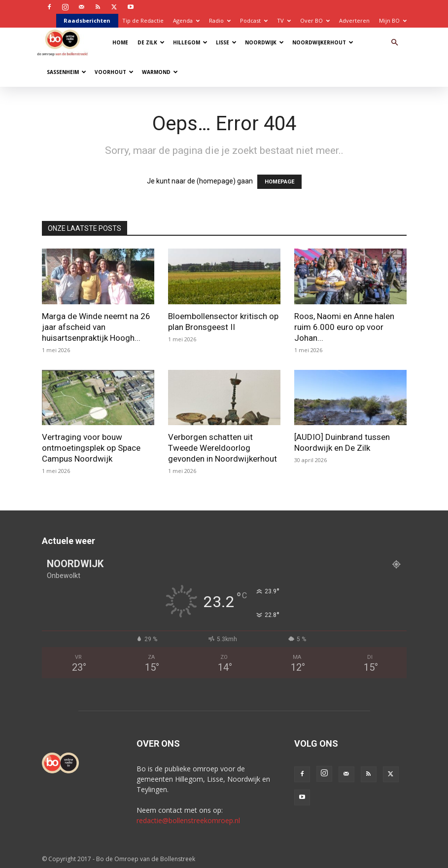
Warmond (160, 72)
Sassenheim (67, 72)
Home (120, 42)
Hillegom (190, 42)
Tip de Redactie (143, 20)
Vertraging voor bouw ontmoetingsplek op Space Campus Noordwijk (91, 448)
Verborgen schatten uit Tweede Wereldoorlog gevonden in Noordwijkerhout (223, 448)
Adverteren (354, 20)
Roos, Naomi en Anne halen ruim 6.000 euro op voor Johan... (344, 327)
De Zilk (151, 42)
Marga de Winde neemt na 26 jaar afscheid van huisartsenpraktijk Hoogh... (96, 327)
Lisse (226, 42)
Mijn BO (393, 20)
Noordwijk (264, 42)
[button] (395, 43)
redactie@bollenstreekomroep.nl (188, 820)
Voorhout (114, 72)
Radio (220, 20)
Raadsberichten (87, 20)
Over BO (315, 20)
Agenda (186, 20)
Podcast (254, 20)
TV (284, 20)
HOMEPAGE (279, 182)
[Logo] (65, 42)
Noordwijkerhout (323, 42)
